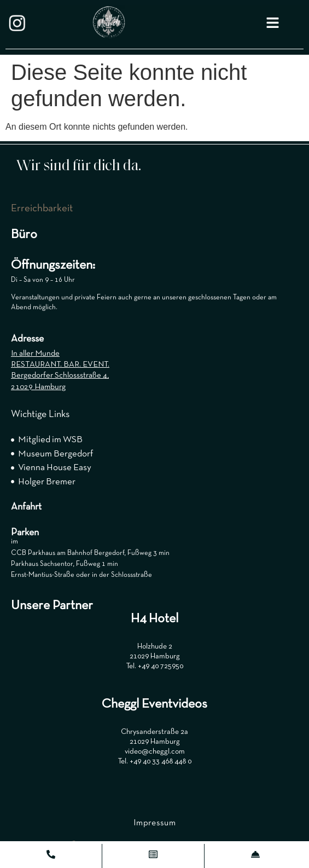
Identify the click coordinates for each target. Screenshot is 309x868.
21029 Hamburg (38, 387)
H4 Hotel (154, 619)
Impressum (154, 823)
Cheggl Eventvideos (154, 704)
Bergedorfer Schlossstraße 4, (60, 375)
